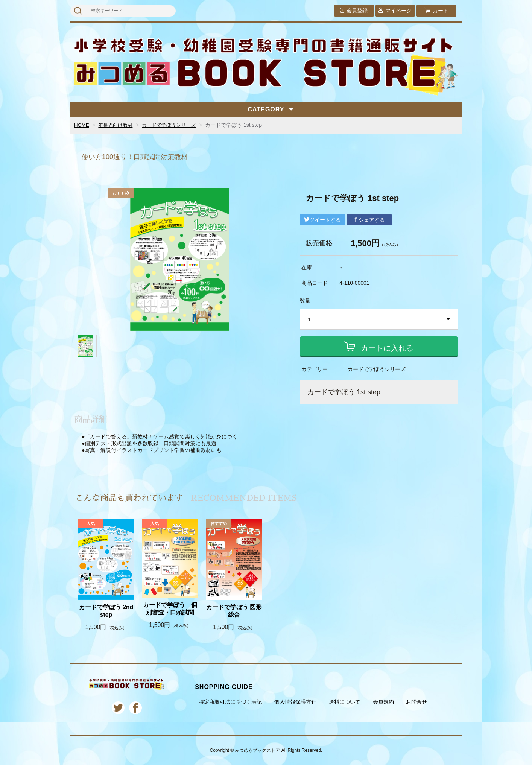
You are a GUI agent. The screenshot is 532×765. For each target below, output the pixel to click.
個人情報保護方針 (295, 702)
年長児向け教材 (118, 125)
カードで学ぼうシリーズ (175, 125)
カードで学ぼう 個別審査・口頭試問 (170, 609)
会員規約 (383, 702)
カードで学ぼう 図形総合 (234, 611)
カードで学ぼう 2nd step (106, 611)
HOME (82, 125)
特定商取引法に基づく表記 (230, 702)
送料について (345, 702)
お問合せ (416, 702)
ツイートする (322, 220)
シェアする (369, 220)
